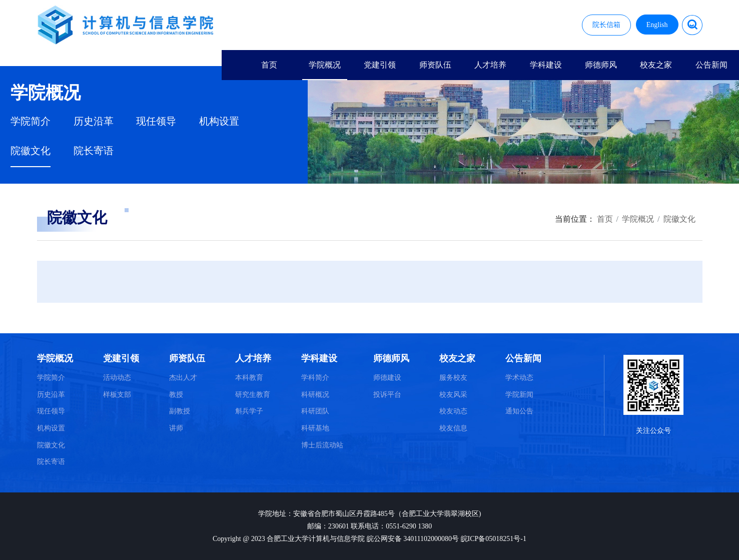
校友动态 (453, 411)
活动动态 (117, 378)
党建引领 (380, 65)
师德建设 (387, 378)
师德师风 (601, 65)
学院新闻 (519, 395)
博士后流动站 (322, 445)
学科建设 (546, 65)
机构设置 (219, 121)
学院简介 (31, 121)
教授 (176, 395)
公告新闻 (711, 65)
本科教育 (249, 378)
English (657, 25)
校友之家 (656, 65)
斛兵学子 (249, 411)
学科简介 (315, 378)
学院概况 (325, 65)
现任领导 (156, 121)
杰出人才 (183, 378)
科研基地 (315, 428)
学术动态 (519, 378)
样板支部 (117, 395)
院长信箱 (606, 25)
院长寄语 (94, 151)
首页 (269, 65)
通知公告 (519, 411)
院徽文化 (31, 151)
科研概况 (315, 395)
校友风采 (453, 395)
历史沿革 (94, 121)
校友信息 (453, 428)
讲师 (176, 428)
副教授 (180, 411)
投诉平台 (387, 395)
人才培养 (490, 65)
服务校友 (453, 378)
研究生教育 (253, 395)
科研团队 (315, 411)
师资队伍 (435, 65)
